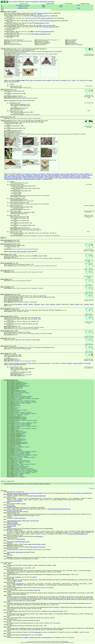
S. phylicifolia (12, 175)
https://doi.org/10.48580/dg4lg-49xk (78, 534)
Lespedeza (12, 101)
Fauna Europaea (11, 506)
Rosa (89, 175)
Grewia (92, 304)
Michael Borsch (54, 144)
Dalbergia (52, 304)
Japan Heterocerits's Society (14, 521)
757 (19, 630)
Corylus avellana (47, 80)
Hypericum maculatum (54, 175)
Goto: (26, 10)
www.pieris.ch (23, 518)
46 (29, 18)
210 (45, 296)
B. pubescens (34, 174)
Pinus (15, 365)
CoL (23, 41)
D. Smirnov (36, 63)
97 (19, 598)
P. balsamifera (29, 175)
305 (79, 599)
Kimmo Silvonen (18, 146)
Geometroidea (35, 2)
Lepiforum (10, 529)
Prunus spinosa (56, 80)
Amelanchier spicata (68, 177)
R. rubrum (84, 175)
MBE (55, 54)
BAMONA (76, 134)
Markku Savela (65, 642)
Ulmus (82, 80)
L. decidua (48, 174)
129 (40, 598)
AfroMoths (19, 41)
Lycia (27, 7)
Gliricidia (58, 304)
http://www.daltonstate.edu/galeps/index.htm (59, 509)
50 (35, 18)
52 (37, 18)
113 (30, 598)
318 (30, 23)
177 (74, 598)
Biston (43, 5)
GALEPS (82, 134)
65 (87, 597)
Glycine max (30, 251)
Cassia (47, 304)
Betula (31, 80)
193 (86, 598)
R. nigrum (78, 175)
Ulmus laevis (44, 175)
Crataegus (57, 177)
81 (10, 598)
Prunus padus (77, 177)
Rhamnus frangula (75, 178)
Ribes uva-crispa (65, 175)
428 (30, 34)
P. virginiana (84, 177)
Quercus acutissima (78, 363)
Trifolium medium (27, 178)
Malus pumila (13, 251)
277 (85, 628)
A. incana (62, 174)
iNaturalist (28, 41)
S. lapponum (87, 174)
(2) (27, 32)
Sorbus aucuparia (49, 177)
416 (36, 32)
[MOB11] (17, 24)
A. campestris (45, 179)
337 (15, 601)
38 (26, 18)
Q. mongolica (87, 363)
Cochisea (27, 5)
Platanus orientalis (21, 251)
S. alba (81, 174)
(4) (31, 25)
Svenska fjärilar (11, 552)
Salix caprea (12, 82)
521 (35, 122)
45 (45, 618)
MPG (23, 134)
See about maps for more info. (87, 557)
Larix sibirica (42, 174)
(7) (27, 321)
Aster (20, 179)
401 (29, 332)
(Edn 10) (28, 122)
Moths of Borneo (21, 539)
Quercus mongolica (14, 363)
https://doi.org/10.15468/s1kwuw (84, 493)
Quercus (74, 80)
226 (33, 577)
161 (63, 598)
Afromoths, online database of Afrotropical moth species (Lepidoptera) (25, 493)
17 (58, 597)
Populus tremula (20, 175)
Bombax (20, 304)
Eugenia (77, 304)
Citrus (82, 304)
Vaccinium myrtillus (86, 178)
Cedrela (72, 304)
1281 (42, 630)
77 (50, 623)
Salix (21, 101)
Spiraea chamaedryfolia (28, 177)
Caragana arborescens (16, 178)
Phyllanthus (37, 304)
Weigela (70, 363)
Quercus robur (21, 80)
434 (40, 21)
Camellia (86, 304)
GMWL (34, 54)
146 (37, 324)
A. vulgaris (38, 179)
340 (47, 25)
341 (81, 632)
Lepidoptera (21, 2)
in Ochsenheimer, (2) (29, 21)
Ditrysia (28, 2)
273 (56, 599)
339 (21, 615)
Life (11, 2)
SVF (17, 55)
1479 (54, 630)
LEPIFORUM (40, 54)
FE (18, 43)
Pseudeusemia (19, 5)
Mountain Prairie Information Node (37, 496)
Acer (45, 363)
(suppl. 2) (53, 40)
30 (87, 632)
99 (51, 51)
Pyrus (69, 80)
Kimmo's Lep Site (12, 526)
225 (22, 599)
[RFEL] (11, 17)
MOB (41, 327)
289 (68, 599)
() (61, 5)
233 (36, 484)
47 (31, 18)
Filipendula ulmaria (17, 177)
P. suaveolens (36, 175)
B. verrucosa (27, 174)
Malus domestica (40, 177)
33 (68, 597)
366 (39, 635)
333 (44, 25)
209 (11, 599)
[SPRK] (14, 55)
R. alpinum (72, 175)
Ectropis (21, 7)
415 (57, 623)
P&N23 (9, 41)
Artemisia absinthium (29, 179)
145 (52, 598)
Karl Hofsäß (17, 67)
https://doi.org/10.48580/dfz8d (15, 501)
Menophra (20, 8)
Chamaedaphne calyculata (11, 179)
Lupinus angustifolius (38, 178)
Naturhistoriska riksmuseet (23, 552)
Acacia (43, 304)
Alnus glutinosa (38, 80)
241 (33, 599)
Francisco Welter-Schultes (39, 544)
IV (53, 605)
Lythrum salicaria (48, 178)
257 (45, 599)
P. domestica (64, 80)
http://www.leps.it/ (39, 536)
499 (8, 630)
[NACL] (11, 24)
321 (90, 599)
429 (29, 340)
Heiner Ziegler (49, 54)
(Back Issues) (26, 521)
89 (30, 16)
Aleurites (25, 304)
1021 (30, 630)
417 (37, 321)
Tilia (78, 80)
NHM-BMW (13, 40)
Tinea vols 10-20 (34, 521)
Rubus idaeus (8, 177)
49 (33, 18)
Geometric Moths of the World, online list (18, 512)
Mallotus (31, 304)
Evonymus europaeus (64, 178)
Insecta (15, 2)
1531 (40, 27)
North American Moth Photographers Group (18, 542)
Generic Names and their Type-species (35, 547)
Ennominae (51, 2)
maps (92, 56)
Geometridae (43, 2)
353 (28, 601)
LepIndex (14, 41)
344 (49, 25)
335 (71, 637)
